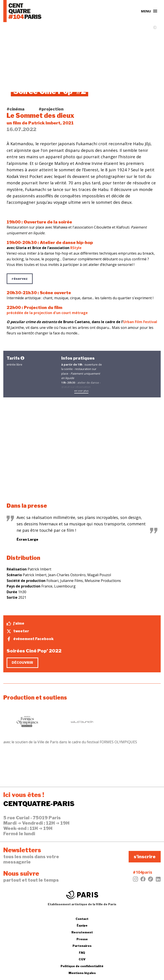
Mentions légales (82, 973)
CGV (82, 959)
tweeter (18, 631)
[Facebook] (143, 880)
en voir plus (81, 391)
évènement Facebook (30, 639)
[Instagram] (135, 880)
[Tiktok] (151, 880)
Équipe (82, 925)
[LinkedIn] (158, 880)
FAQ (82, 953)
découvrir (22, 663)
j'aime (15, 623)
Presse (82, 939)
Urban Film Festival (140, 322)
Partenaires (82, 946)
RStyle (76, 248)
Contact (82, 919)
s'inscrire (145, 857)
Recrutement (82, 932)
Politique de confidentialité (82, 966)
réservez (20, 279)
